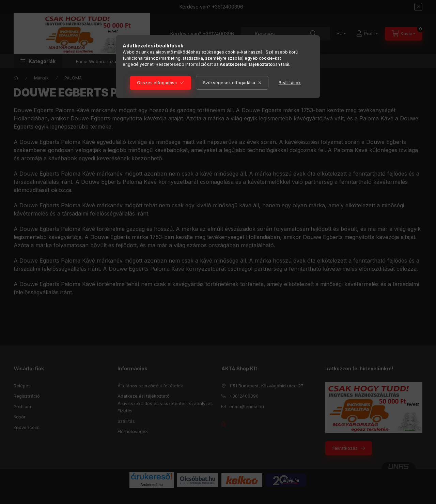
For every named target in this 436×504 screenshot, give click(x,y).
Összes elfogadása (157, 83)
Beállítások (290, 83)
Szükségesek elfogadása (229, 83)
